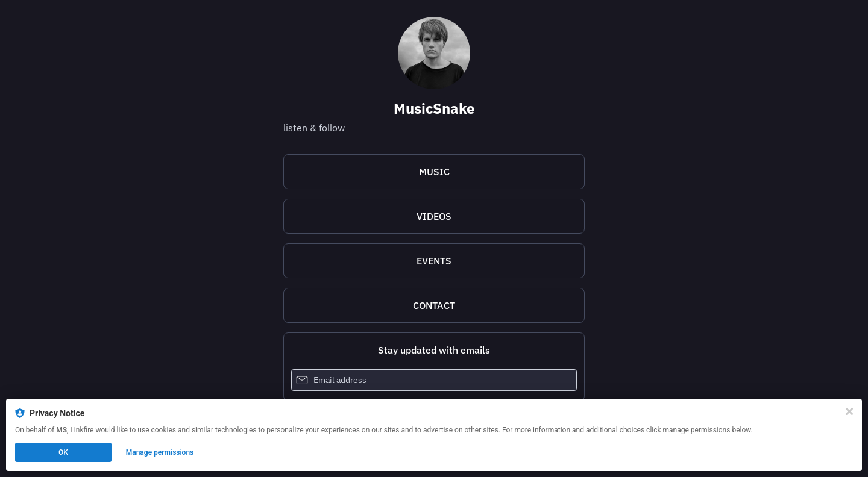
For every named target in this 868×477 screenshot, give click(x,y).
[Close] (849, 411)
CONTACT (434, 305)
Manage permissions (160, 452)
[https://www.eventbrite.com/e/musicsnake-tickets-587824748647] (434, 261)
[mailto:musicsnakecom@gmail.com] (434, 305)
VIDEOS (434, 216)
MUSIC (434, 172)
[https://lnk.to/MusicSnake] (434, 172)
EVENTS (434, 261)
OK (63, 452)
